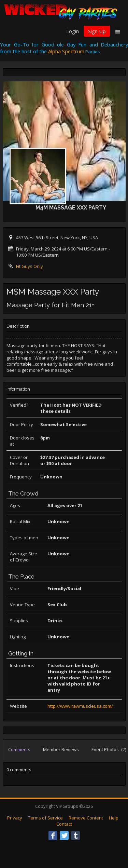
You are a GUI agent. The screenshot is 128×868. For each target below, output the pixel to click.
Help (114, 818)
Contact (64, 824)
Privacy (15, 818)
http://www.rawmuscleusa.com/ (80, 706)
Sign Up (97, 31)
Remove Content (86, 818)
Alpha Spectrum (66, 51)
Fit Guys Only (30, 266)
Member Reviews (61, 749)
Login (73, 31)
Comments (19, 749)
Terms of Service (45, 818)
